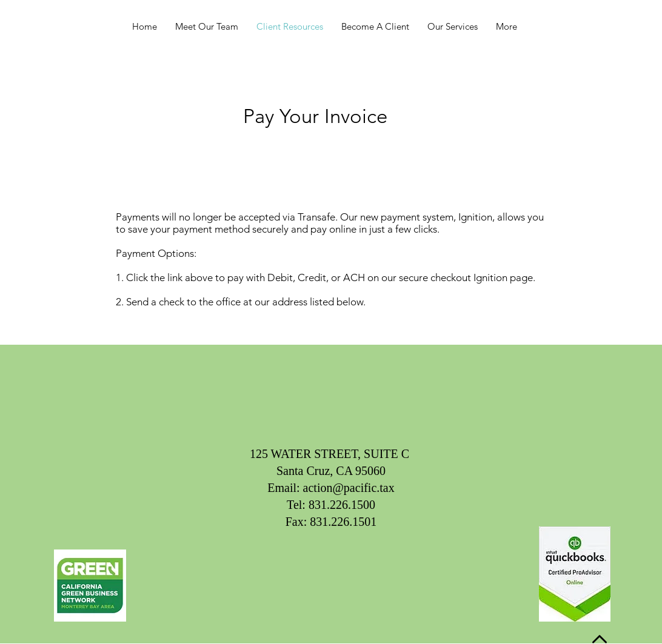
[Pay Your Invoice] (315, 116)
